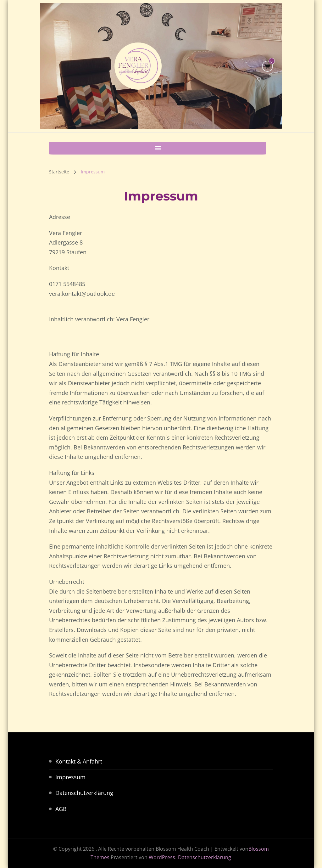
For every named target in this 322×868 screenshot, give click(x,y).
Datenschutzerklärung (84, 793)
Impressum (70, 777)
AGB (61, 809)
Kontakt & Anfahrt (79, 761)
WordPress (162, 857)
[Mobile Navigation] (55, 148)
